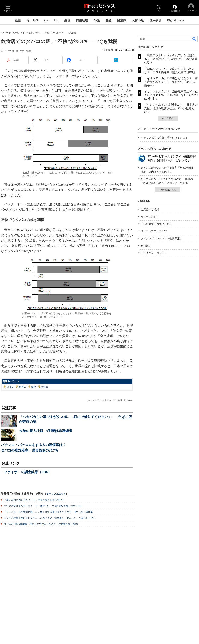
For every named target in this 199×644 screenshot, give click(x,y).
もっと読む (168, 118)
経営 (18, 20)
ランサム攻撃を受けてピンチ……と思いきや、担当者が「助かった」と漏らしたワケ (50, 518)
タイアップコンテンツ (154, 231)
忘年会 (45, 387)
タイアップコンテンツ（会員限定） (162, 238)
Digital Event (176, 20)
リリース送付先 (150, 217)
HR (57, 20)
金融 (108, 20)
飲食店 (22, 387)
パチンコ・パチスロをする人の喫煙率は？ (33, 445)
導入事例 (155, 20)
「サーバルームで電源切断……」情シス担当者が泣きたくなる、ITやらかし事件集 (48, 512)
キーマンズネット (56, 494)
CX (46, 20)
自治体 (122, 20)
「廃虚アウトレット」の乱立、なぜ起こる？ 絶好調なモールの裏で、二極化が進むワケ (171, 59)
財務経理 (82, 20)
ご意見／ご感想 (150, 209)
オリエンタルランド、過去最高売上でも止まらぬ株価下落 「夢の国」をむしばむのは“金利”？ (171, 95)
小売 (97, 20)
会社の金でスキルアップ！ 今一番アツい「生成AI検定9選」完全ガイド (43, 506)
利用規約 (146, 246)
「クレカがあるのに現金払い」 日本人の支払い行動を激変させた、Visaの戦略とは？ (171, 108)
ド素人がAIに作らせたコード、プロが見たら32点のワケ (34, 500)
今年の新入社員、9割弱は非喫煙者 (46, 431)
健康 (34, 387)
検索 (195, 39)
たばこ (10, 387)
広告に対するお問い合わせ (156, 224)
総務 (67, 20)
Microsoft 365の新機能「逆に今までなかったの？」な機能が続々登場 (41, 524)
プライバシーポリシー (154, 253)
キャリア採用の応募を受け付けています (164, 138)
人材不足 (138, 20)
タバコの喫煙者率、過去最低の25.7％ (30, 450)
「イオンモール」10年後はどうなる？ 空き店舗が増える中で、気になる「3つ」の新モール (171, 82)
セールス (33, 20)
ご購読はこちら (168, 190)
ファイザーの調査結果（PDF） (28, 472)
